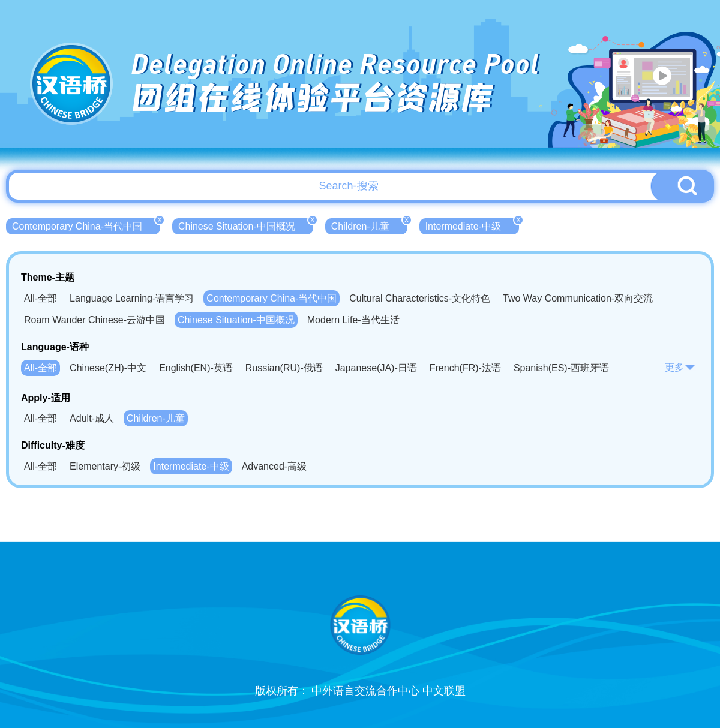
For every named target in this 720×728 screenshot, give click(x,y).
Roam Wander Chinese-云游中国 (94, 320)
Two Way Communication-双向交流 (578, 298)
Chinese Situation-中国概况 (246, 225)
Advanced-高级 (274, 466)
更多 (680, 367)
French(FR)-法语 (465, 368)
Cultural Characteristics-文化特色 (420, 298)
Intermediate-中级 (472, 225)
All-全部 (40, 298)
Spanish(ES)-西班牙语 (561, 368)
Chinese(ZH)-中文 (108, 368)
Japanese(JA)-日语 (376, 368)
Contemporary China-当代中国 (86, 225)
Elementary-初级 (105, 466)
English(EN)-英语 (196, 368)
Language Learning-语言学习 (132, 298)
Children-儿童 (369, 225)
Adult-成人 (92, 418)
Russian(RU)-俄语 (284, 368)
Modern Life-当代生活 (353, 320)
